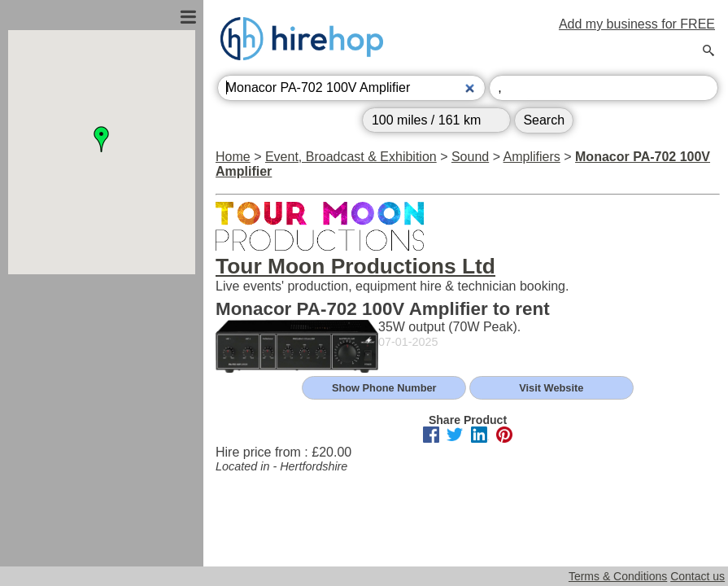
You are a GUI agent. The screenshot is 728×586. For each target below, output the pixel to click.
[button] (102, 139)
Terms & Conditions (618, 576)
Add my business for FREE (637, 24)
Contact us (697, 576)
